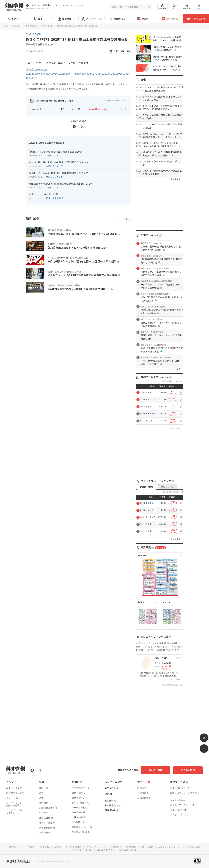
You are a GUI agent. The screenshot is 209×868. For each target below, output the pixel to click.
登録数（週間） (146, 487)
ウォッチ (187, 7)
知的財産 (117, 847)
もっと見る (122, 219)
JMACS (149, 421)
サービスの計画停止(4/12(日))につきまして (51, 5)
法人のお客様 (189, 770)
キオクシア (150, 400)
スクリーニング (91, 19)
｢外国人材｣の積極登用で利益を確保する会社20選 (55, 152)
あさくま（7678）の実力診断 (43, 194)
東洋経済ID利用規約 (82, 850)
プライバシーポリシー (97, 847)
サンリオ (150, 510)
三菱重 (149, 524)
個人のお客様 (157, 770)
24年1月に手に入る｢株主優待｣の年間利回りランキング (58, 173)
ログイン (199, 7)
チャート (175, 7)
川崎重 (149, 531)
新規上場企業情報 (54, 198)
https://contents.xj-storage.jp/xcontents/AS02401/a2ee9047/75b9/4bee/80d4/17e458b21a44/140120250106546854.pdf (78, 74)
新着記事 (15, 26)
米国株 (144, 19)
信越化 (149, 407)
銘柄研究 (65, 19)
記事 (39, 19)
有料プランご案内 (196, 19)
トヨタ (149, 393)
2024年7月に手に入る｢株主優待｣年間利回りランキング (59, 162)
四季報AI (170, 19)
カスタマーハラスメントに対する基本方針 (179, 847)
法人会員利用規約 (128, 850)
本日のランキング (54, 156)
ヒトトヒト (151, 414)
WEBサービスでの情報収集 (67, 847)
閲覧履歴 (163, 7)
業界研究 (118, 19)
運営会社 (13, 847)
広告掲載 (45, 847)
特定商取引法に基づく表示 (140, 847)
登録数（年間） (168, 487)
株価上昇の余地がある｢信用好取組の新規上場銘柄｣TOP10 (60, 184)
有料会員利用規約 (106, 850)
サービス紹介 (29, 847)
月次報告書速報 (30, 26)
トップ (13, 19)
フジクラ (150, 503)
